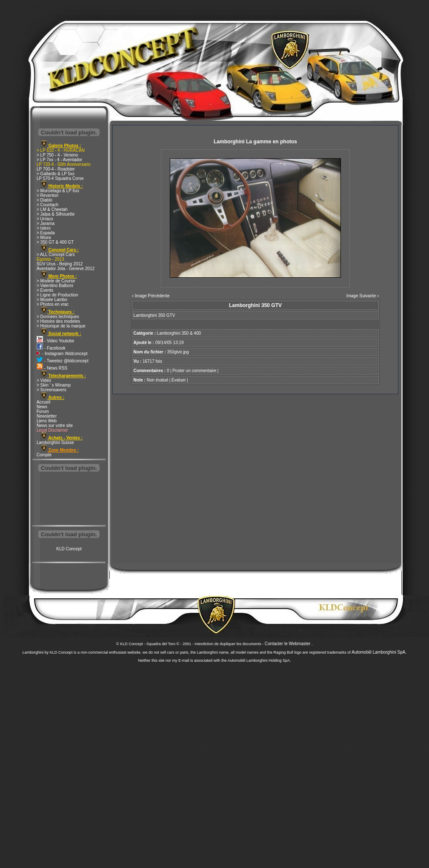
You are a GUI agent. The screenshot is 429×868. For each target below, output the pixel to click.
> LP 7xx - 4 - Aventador (59, 160)
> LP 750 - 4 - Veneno (57, 155)
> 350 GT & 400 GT (55, 242)
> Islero (44, 228)
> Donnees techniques (58, 317)
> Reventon (47, 195)
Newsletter (47, 416)
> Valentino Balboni (55, 286)
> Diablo (44, 200)
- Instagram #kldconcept (62, 354)
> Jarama (46, 223)
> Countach (47, 205)
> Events (45, 290)
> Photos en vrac (53, 304)
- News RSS (52, 368)
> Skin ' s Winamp (54, 385)
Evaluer (179, 380)
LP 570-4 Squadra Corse (60, 178)
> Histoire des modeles (58, 321)
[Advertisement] (69, 499)
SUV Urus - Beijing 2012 (60, 264)
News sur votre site (55, 425)
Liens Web (47, 421)
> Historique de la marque (61, 326)
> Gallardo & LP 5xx (56, 174)
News (42, 407)
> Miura (44, 238)
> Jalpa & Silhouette (56, 214)
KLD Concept (69, 549)
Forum (43, 411)
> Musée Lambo (52, 300)
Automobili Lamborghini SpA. (379, 652)
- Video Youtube (55, 341)
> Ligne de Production (57, 295)
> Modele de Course (56, 281)
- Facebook (51, 348)
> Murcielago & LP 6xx (58, 191)
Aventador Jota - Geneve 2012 (66, 269)
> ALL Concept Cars (56, 255)
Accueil (43, 402)
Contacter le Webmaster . (289, 644)
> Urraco (45, 219)
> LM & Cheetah (52, 209)
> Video (44, 380)
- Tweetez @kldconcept (63, 361)
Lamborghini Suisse (55, 443)
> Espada (46, 233)
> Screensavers (51, 390)
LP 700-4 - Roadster (56, 169)
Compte (44, 455)
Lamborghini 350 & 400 (179, 333)
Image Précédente (152, 296)
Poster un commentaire (194, 371)
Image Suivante (361, 296)
